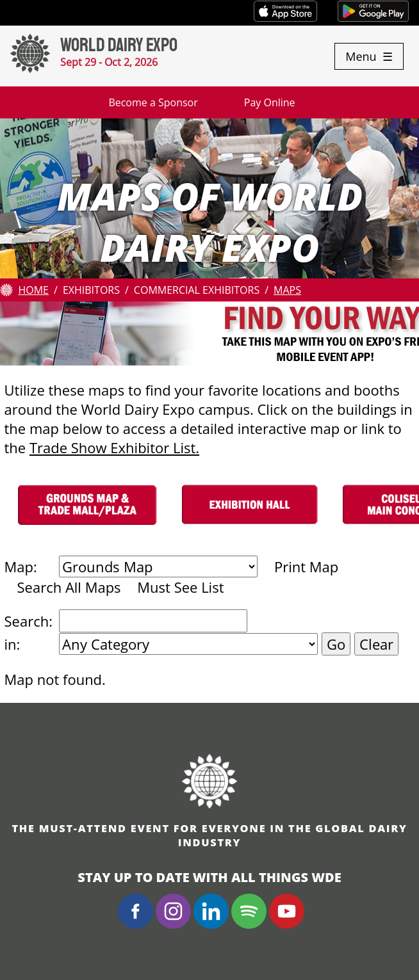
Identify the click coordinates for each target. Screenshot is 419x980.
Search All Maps (69, 587)
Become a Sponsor (153, 102)
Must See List (180, 587)
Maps (287, 290)
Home (33, 290)
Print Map (306, 566)
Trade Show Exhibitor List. (114, 447)
